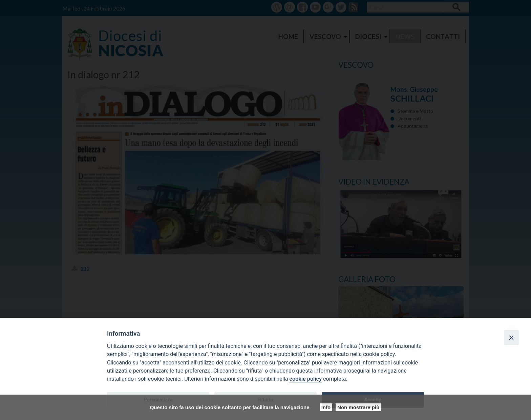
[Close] (511, 337)
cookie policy (306, 379)
